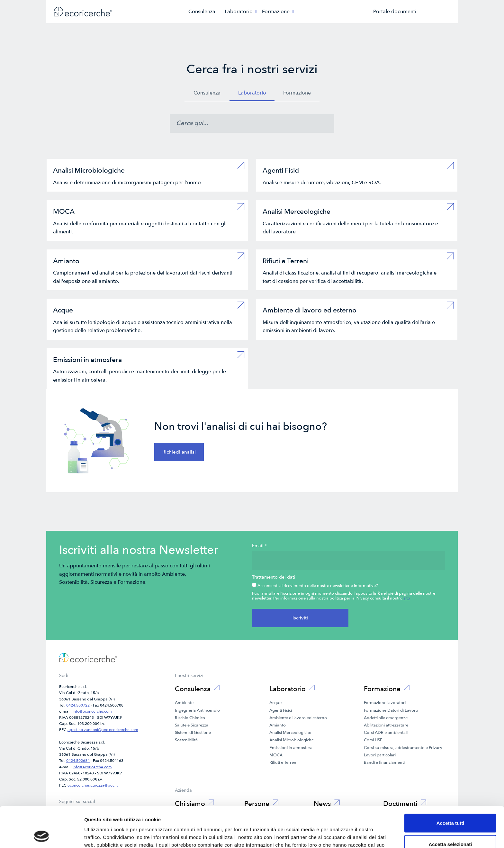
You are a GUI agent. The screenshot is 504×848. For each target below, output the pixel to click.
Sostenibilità (186, 740)
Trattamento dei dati (274, 577)
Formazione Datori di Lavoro (391, 710)
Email (259, 546)
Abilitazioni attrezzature (386, 725)
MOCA (276, 755)
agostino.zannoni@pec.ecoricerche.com (103, 730)
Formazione (297, 93)
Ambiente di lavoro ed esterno (298, 718)
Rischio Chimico (190, 718)
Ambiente (184, 703)
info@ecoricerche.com (92, 711)
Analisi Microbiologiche (292, 740)
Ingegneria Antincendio (197, 710)
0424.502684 (78, 761)
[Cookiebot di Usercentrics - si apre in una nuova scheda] (42, 835)
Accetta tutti (450, 785)
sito (407, 598)
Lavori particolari (380, 755)
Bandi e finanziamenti (384, 762)
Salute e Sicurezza (192, 725)
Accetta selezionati (450, 806)
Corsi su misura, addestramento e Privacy (403, 748)
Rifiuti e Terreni (283, 762)
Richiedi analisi (179, 452)
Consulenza (207, 93)
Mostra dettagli (338, 835)
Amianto (278, 725)
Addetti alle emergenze (386, 718)
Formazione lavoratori (385, 703)
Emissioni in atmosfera (291, 748)
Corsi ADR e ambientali (386, 733)
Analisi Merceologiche (290, 733)
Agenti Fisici (281, 710)
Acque (275, 703)
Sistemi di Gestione (193, 733)
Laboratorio (252, 93)
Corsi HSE (373, 740)
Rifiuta (450, 827)
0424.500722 (78, 705)
